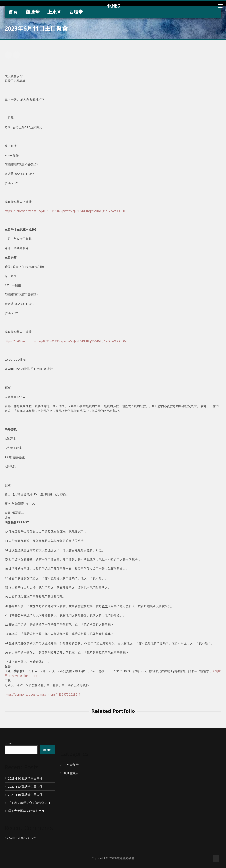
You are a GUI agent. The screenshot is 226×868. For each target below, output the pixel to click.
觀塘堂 (33, 12)
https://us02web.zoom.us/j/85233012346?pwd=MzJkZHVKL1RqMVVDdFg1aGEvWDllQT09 (66, 211)
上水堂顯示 (71, 765)
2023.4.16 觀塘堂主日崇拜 (25, 795)
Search (10, 743)
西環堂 (76, 12)
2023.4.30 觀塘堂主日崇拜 (25, 778)
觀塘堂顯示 (71, 773)
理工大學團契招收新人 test (26, 811)
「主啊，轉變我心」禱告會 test (29, 803)
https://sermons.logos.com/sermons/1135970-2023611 (43, 694)
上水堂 (54, 12)
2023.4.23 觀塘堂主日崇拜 (25, 787)
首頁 (13, 12)
